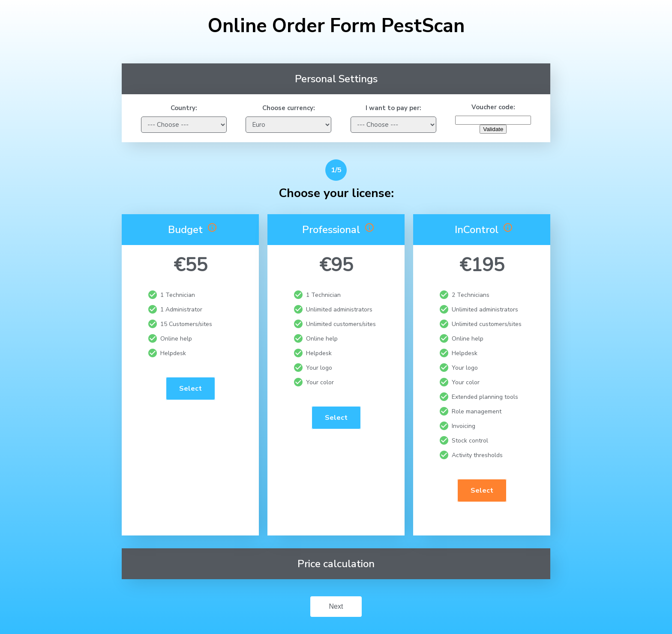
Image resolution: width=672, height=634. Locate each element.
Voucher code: (493, 107)
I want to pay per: (393, 108)
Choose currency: (289, 108)
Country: (184, 108)
